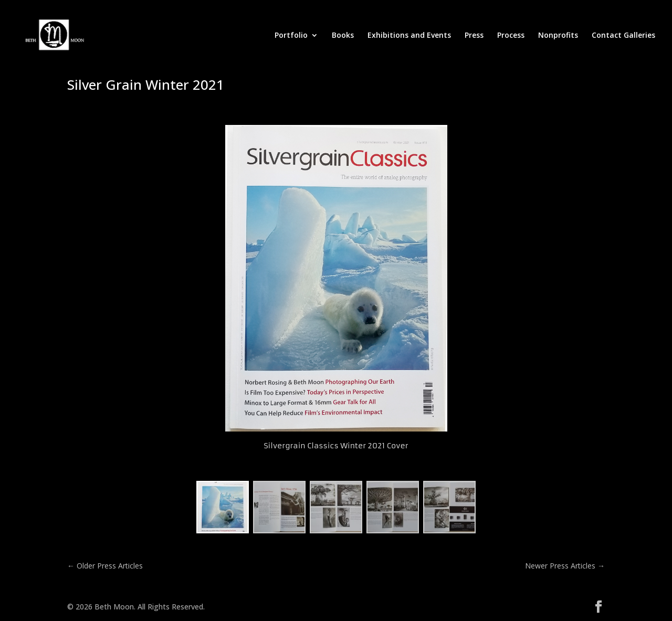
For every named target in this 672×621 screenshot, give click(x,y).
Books (343, 36)
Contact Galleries (623, 36)
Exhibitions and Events (409, 36)
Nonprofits (558, 36)
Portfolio (291, 36)
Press (474, 36)
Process (511, 36)
